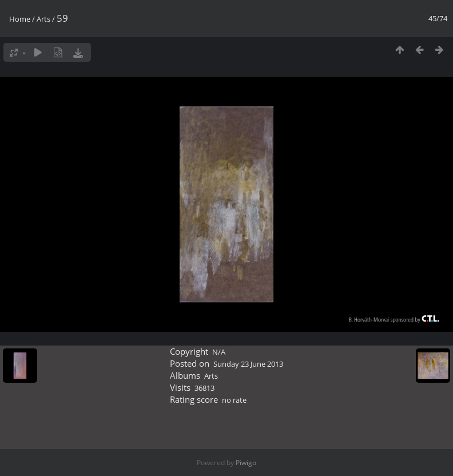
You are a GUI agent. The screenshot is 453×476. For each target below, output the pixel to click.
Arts (43, 19)
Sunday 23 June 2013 (248, 364)
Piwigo (246, 463)
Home (20, 19)
